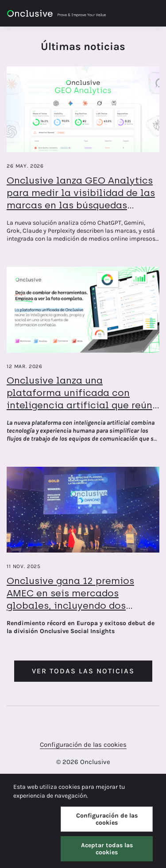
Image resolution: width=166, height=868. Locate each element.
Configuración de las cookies (83, 745)
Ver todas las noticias (83, 671)
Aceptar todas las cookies (107, 849)
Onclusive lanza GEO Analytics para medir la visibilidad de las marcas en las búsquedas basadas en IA (81, 199)
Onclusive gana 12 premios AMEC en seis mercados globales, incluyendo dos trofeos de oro (70, 599)
